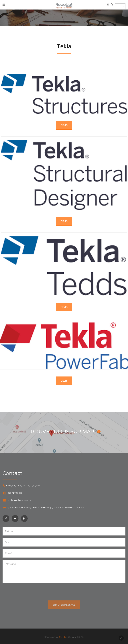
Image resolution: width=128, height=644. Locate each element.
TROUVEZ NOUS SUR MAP (64, 432)
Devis (64, 125)
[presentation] (64, 592)
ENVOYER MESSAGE (64, 605)
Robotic (64, 637)
